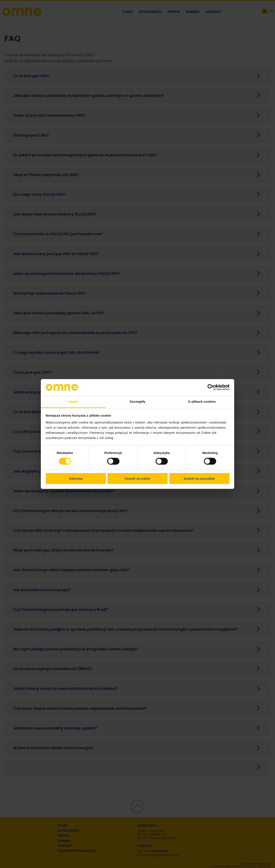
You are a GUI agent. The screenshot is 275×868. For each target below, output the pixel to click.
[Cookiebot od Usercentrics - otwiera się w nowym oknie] (211, 387)
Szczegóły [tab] (137, 402)
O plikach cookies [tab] (202, 402)
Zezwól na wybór (137, 478)
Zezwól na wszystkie (199, 478)
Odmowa (76, 478)
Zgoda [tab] (73, 402)
